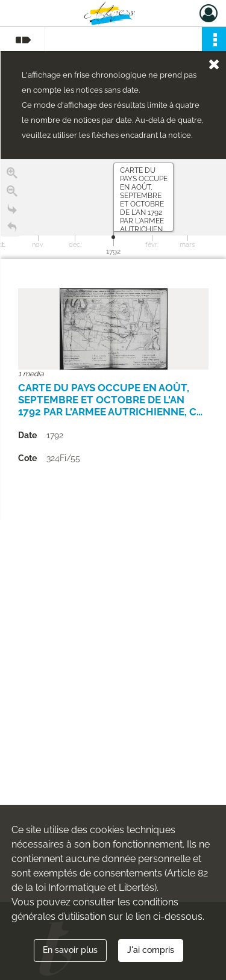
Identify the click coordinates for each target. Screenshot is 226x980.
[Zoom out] (12, 193)
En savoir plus (70, 950)
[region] (113, 340)
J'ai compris (151, 950)
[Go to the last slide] (12, 211)
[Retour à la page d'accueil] (12, 229)
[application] (113, 209)
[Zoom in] (12, 175)
